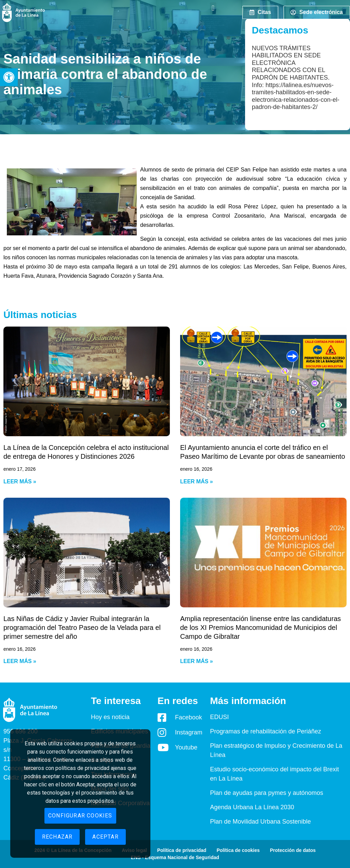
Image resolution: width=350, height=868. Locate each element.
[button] (9, 77)
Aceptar (105, 837)
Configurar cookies (80, 816)
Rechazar (57, 837)
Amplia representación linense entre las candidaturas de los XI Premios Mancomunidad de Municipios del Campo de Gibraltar (260, 628)
